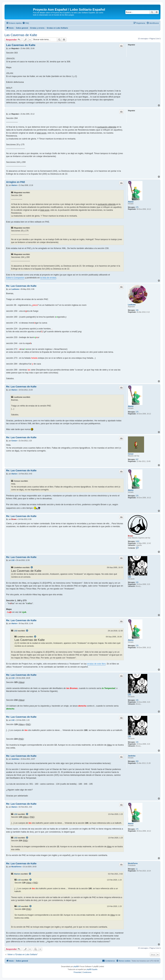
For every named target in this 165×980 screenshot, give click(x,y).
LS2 (129, 577)
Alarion (131, 202)
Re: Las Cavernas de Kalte (21, 286)
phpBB (76, 967)
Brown (130, 536)
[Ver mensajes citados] (32, 567)
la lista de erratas (48, 278)
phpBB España (92, 969)
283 (137, 761)
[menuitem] (26, 23)
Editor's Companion (15, 278)
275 (137, 207)
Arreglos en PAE (16, 182)
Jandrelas (132, 756)
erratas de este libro (96, 664)
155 (137, 582)
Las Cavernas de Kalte (21, 35)
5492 (137, 541)
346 (137, 310)
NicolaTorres (133, 863)
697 (137, 459)
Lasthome (132, 305)
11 (137, 869)
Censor (131, 454)
